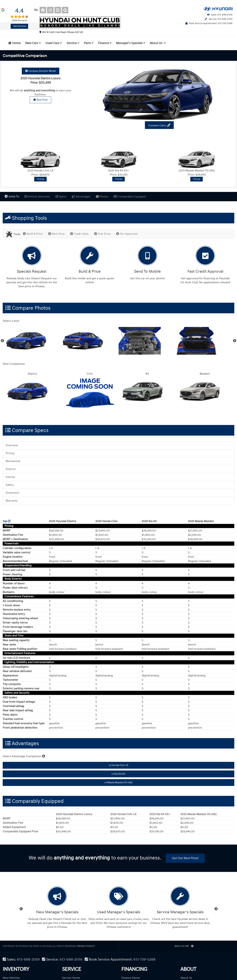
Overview (12, 445)
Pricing (10, 453)
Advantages (81, 197)
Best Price (40, 100)
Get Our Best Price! (185, 858)
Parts (89, 43)
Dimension (12, 493)
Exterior (11, 469)
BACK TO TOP (184, 946)
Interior (10, 477)
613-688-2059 (28, 960)
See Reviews (20, 26)
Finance (105, 43)
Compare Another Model (41, 71)
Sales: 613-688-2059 (220, 15)
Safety (10, 485)
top (7, 521)
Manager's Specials (131, 43)
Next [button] (235, 341)
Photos (102, 197)
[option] (33, 341)
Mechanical (13, 461)
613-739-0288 (144, 960)
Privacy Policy (86, 946)
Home (14, 43)
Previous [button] (2, 341)
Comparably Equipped (130, 197)
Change (40, 179)
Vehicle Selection (37, 197)
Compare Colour (159, 125)
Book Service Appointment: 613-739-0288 (209, 23)
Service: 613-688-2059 (219, 19)
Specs (61, 197)
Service (73, 43)
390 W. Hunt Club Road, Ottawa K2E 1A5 (61, 32)
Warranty (12, 501)
